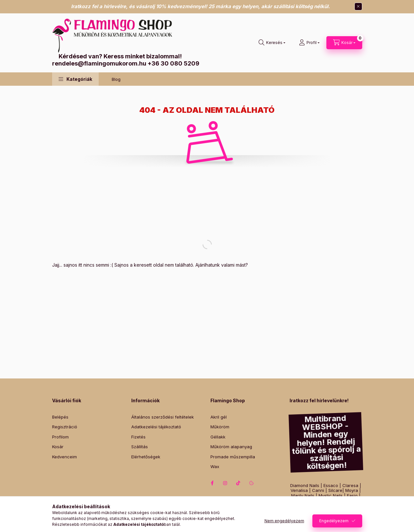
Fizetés (138, 437)
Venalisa (299, 490)
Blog (116, 79)
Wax (215, 466)
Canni (318, 490)
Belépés (60, 417)
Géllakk (218, 437)
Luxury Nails (337, 501)
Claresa (350, 486)
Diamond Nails (305, 486)
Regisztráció (65, 427)
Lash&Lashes (337, 511)
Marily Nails (303, 496)
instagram (225, 483)
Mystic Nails (331, 496)
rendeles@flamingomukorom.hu (99, 63)
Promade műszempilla (233, 457)
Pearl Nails (310, 501)
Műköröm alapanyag (231, 447)
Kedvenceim (64, 457)
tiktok (238, 483)
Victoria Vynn (309, 506)
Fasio (352, 496)
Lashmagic (308, 511)
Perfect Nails (340, 506)
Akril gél (219, 417)
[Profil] (309, 43)
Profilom (60, 437)
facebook (212, 483)
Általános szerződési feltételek (163, 417)
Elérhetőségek (146, 457)
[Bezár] (358, 7)
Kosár (58, 447)
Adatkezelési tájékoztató (156, 427)
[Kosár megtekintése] (344, 43)
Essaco (331, 486)
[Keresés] (272, 43)
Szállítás (140, 447)
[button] (75, 79)
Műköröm (220, 427)
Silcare (335, 490)
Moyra (352, 490)
